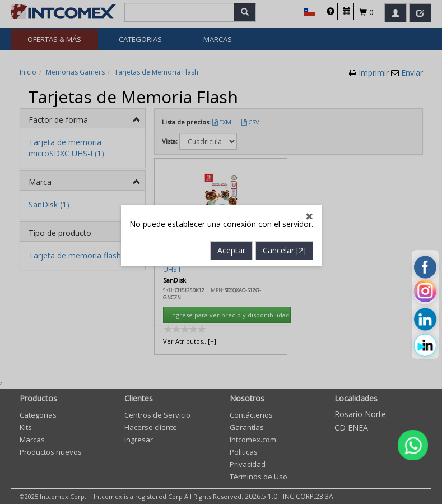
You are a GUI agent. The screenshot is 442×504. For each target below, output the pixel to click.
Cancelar (284, 237)
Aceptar (231, 237)
